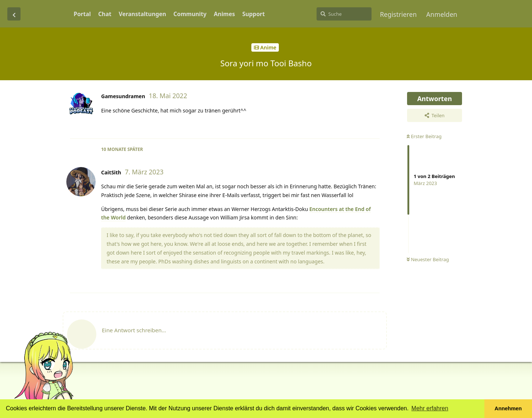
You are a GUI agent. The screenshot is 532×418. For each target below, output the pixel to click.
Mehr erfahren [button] (430, 408)
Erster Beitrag (424, 136)
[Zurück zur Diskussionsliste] (14, 14)
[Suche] (344, 14)
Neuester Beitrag (428, 259)
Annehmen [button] (508, 408)
